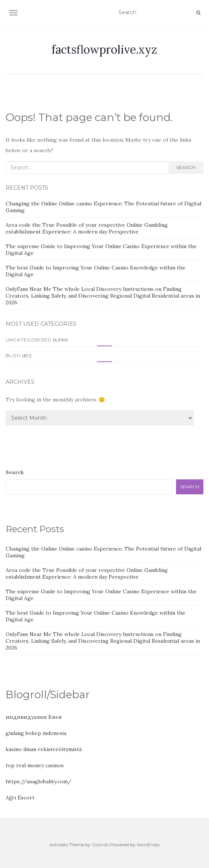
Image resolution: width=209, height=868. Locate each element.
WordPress (148, 845)
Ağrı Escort (20, 798)
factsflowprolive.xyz (104, 49)
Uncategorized (29, 340)
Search (186, 167)
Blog (13, 355)
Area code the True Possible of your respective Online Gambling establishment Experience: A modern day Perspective (87, 228)
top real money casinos (35, 765)
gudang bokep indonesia (36, 733)
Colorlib (100, 845)
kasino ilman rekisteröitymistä (44, 749)
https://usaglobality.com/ (39, 781)
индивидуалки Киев (34, 717)
